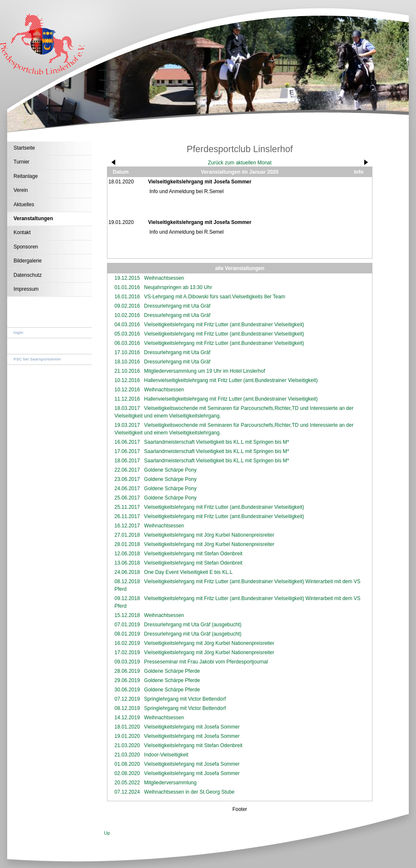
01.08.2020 (127, 764)
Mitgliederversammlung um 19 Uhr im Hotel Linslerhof (205, 371)
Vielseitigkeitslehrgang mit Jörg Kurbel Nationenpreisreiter (209, 535)
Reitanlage (26, 176)
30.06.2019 (127, 690)
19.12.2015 (127, 278)
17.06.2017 (127, 451)
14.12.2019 (127, 718)
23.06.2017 (127, 479)
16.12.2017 (127, 526)
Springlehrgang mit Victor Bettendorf (185, 699)
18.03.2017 (127, 408)
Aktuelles (24, 205)
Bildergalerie (28, 261)
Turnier (22, 162)
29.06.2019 (127, 680)
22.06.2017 (127, 470)
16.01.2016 (127, 297)
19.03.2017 (127, 425)
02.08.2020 (127, 773)
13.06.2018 (127, 563)
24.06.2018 (127, 572)
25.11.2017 (127, 507)
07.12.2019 (127, 699)
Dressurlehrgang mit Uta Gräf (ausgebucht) (193, 625)
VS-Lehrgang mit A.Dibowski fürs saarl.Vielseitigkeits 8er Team (215, 297)
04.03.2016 (127, 325)
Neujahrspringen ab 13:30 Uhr (178, 287)
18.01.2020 (127, 727)
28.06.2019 (127, 671)
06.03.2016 (127, 343)
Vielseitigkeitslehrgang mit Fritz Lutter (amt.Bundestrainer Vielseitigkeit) (224, 325)
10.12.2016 (127, 380)
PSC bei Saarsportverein (37, 359)
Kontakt (22, 232)
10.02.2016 (127, 315)
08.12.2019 (127, 708)
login (18, 332)
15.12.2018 (127, 615)
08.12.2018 (127, 581)
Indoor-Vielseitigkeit (166, 755)
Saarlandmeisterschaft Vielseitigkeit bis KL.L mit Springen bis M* (217, 442)
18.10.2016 (127, 362)
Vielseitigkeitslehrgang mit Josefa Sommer (192, 727)
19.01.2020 (127, 736)
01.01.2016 (127, 287)
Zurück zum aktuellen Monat (240, 163)
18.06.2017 (127, 461)
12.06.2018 (127, 554)
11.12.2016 (127, 399)
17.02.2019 (127, 652)
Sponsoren (26, 247)
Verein (21, 190)
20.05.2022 (127, 783)
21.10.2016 (127, 371)
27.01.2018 (127, 535)
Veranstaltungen (33, 218)
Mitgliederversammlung (170, 783)
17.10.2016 (127, 352)
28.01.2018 (127, 544)
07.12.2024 (127, 792)
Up (107, 833)
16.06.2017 (127, 442)
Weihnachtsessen (164, 278)
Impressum (26, 289)
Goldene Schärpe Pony (170, 470)
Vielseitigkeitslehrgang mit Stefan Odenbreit (193, 554)
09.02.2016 (127, 306)
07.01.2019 (127, 625)
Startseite (24, 148)
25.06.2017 (127, 498)
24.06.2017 (127, 489)
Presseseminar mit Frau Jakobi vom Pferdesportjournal (206, 662)
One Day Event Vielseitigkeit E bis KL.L (188, 572)
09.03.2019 (127, 662)
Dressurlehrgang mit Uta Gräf (177, 306)
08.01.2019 (127, 634)
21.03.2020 (127, 745)
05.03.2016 (127, 334)
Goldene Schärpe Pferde (172, 671)
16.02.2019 (127, 643)
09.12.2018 (127, 598)
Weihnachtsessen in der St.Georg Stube (189, 792)
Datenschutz (28, 275)
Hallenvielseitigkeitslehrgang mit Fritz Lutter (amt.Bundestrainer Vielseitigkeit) (231, 380)
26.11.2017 (127, 516)
